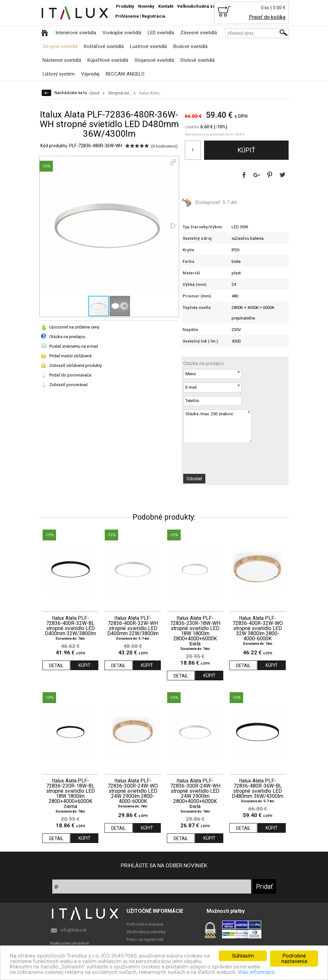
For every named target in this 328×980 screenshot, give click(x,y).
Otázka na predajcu (67, 337)
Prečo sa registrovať (145, 940)
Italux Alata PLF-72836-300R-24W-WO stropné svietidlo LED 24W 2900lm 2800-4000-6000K (133, 791)
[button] (173, 162)
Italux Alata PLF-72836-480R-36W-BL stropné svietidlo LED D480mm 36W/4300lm (258, 789)
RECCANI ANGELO (125, 74)
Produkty (125, 6)
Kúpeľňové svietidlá (108, 60)
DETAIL (56, 666)
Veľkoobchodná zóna (199, 6)
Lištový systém (59, 74)
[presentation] (218, 454)
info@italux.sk (74, 930)
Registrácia (154, 16)
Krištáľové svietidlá (104, 46)
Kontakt (166, 6)
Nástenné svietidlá (62, 60)
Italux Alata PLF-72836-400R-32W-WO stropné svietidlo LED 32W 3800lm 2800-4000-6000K (258, 628)
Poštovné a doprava (145, 924)
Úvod (94, 93)
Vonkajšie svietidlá (122, 33)
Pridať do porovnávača (70, 375)
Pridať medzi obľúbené (70, 356)
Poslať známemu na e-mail (74, 346)
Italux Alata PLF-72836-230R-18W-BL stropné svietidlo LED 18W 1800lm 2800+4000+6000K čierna (70, 794)
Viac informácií (256, 972)
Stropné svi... (120, 93)
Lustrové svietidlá (148, 46)
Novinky (146, 6)
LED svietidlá (161, 33)
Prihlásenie (127, 16)
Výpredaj (90, 74)
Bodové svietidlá (190, 46)
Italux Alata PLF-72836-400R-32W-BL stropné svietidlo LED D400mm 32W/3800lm (70, 626)
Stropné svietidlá (60, 46)
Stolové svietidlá (197, 60)
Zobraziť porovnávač (69, 385)
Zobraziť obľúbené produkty (76, 365)
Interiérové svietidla (76, 33)
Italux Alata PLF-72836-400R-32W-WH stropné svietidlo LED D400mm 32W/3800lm (133, 626)
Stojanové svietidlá (154, 60)
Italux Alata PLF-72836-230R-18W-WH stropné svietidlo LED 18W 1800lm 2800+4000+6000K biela (195, 631)
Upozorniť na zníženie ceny (74, 327)
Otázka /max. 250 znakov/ (217, 426)
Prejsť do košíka (267, 17)
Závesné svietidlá (199, 33)
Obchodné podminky (146, 932)
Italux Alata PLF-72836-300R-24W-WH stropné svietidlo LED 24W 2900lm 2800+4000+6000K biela (195, 794)
